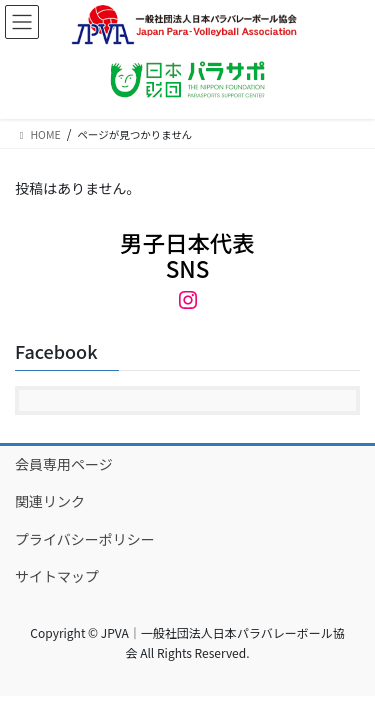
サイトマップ (57, 576)
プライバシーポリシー (85, 539)
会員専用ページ (64, 464)
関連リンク (50, 501)
